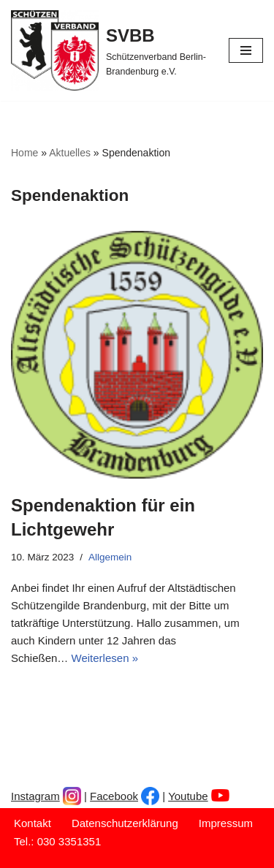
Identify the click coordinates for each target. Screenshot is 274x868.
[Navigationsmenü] (246, 50)
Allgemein (110, 557)
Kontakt (33, 823)
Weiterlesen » (105, 658)
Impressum (226, 823)
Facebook (114, 796)
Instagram (35, 796)
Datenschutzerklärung (125, 823)
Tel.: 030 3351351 (57, 841)
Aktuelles (70, 153)
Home (24, 153)
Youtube (188, 796)
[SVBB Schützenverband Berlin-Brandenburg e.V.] (109, 50)
